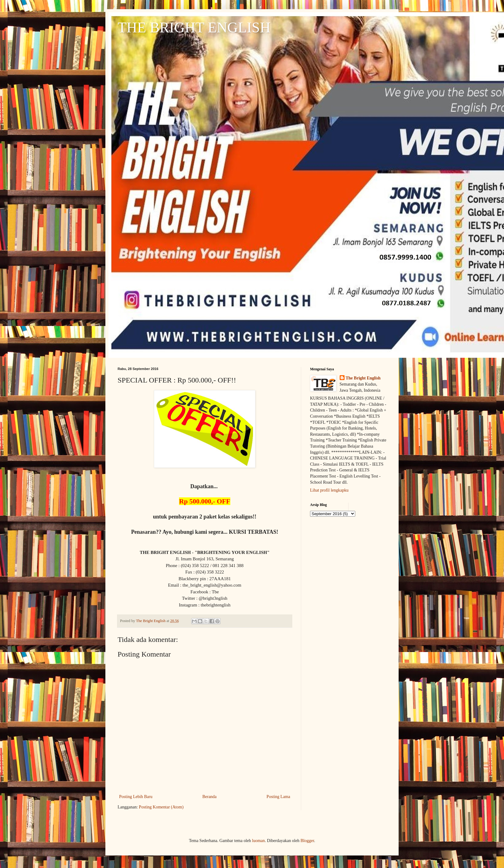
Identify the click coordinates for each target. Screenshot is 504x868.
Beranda (209, 797)
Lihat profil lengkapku (329, 490)
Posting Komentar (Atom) (161, 807)
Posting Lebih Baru (136, 797)
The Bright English (363, 378)
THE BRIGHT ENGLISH (194, 27)
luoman (258, 841)
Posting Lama (278, 797)
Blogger (307, 841)
